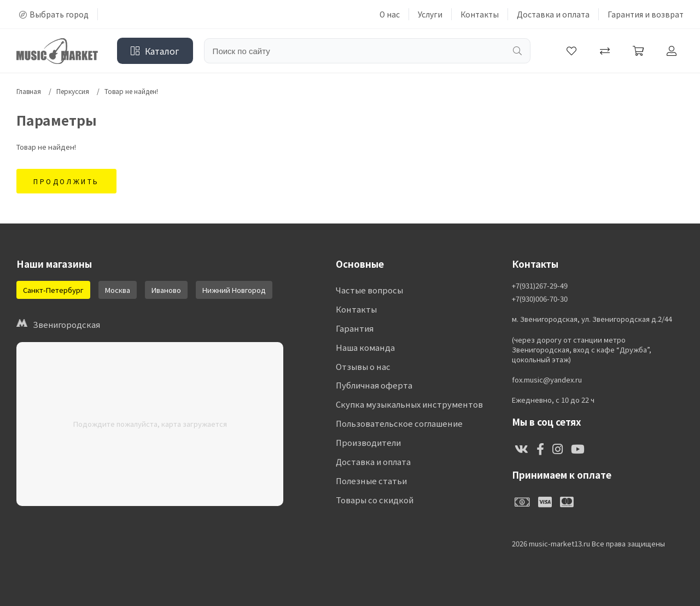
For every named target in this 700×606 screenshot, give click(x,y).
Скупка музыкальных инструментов (409, 405)
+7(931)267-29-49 (540, 286)
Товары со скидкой (375, 501)
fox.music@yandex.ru (547, 380)
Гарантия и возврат (646, 14)
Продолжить (66, 181)
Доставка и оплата (553, 14)
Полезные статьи (371, 482)
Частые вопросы (369, 290)
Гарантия (354, 329)
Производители (368, 443)
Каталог (155, 51)
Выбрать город (54, 14)
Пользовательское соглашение (399, 424)
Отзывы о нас (363, 367)
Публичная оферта (374, 386)
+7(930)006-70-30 (540, 299)
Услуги (430, 14)
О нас (390, 14)
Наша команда (365, 348)
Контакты (480, 14)
